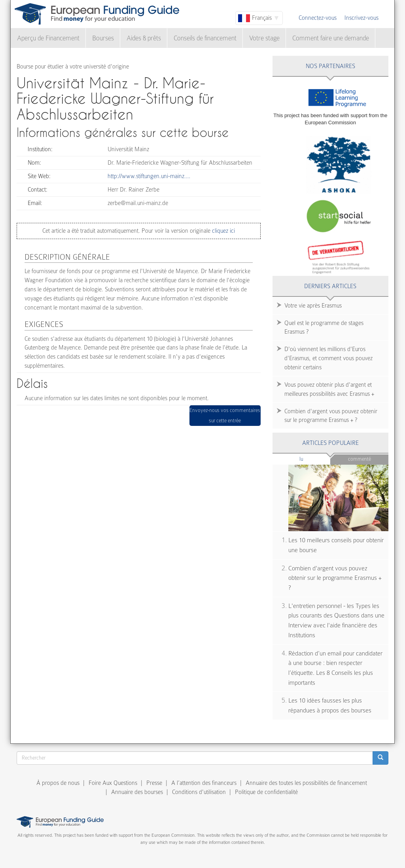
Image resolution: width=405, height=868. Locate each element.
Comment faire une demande (331, 38)
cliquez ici (223, 231)
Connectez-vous (318, 18)
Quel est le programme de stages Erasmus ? (324, 328)
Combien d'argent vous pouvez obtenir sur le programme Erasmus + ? (331, 416)
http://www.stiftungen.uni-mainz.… (149, 176)
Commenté (360, 459)
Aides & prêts (144, 38)
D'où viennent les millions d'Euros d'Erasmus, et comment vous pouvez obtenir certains (328, 358)
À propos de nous (58, 783)
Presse (154, 783)
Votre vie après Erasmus (313, 306)
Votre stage (264, 38)
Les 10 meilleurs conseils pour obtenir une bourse (336, 545)
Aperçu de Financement (48, 38)
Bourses (103, 38)
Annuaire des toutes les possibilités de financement (306, 783)
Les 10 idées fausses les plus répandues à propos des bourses (330, 706)
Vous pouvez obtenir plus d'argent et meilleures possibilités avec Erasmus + (329, 389)
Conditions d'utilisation (199, 792)
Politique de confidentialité (266, 792)
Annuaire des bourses (137, 792)
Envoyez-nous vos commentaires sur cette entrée (225, 415)
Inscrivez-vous (361, 18)
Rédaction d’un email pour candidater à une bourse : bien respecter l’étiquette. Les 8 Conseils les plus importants (335, 668)
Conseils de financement (205, 38)
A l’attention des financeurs (204, 783)
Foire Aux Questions (113, 783)
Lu (314, 459)
